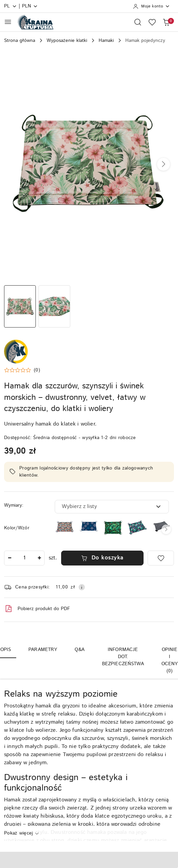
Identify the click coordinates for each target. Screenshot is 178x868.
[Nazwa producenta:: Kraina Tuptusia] (16, 351)
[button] (163, 164)
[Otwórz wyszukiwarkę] (138, 22)
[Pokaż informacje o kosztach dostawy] (82, 587)
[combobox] (112, 507)
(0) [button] (37, 370)
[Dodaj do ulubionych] (161, 558)
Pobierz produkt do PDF (37, 609)
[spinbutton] (24, 558)
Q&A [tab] (79, 650)
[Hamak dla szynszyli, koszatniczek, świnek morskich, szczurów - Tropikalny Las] (137, 527)
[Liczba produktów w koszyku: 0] (166, 22)
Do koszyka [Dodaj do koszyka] (102, 558)
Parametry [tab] (43, 650)
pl (10, 6)
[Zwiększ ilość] (39, 558)
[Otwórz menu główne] (8, 22)
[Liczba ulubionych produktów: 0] (152, 22)
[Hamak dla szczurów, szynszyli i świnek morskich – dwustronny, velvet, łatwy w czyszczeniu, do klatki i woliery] (89, 527)
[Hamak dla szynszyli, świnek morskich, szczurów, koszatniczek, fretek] (161, 526)
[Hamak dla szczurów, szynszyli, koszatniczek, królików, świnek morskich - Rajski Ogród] (113, 528)
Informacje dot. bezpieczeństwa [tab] (123, 657)
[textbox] (103, 507)
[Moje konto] (151, 6)
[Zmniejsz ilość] (9, 558)
